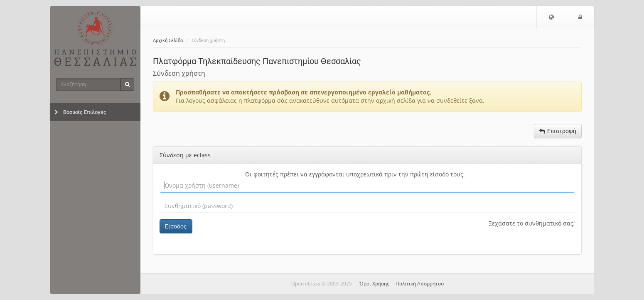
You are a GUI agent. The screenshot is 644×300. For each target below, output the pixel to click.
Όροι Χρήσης (374, 284)
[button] (551, 17)
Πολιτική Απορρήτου (420, 284)
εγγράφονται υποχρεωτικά (346, 174)
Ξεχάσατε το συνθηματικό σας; (532, 223)
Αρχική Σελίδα (168, 41)
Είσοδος (176, 226)
